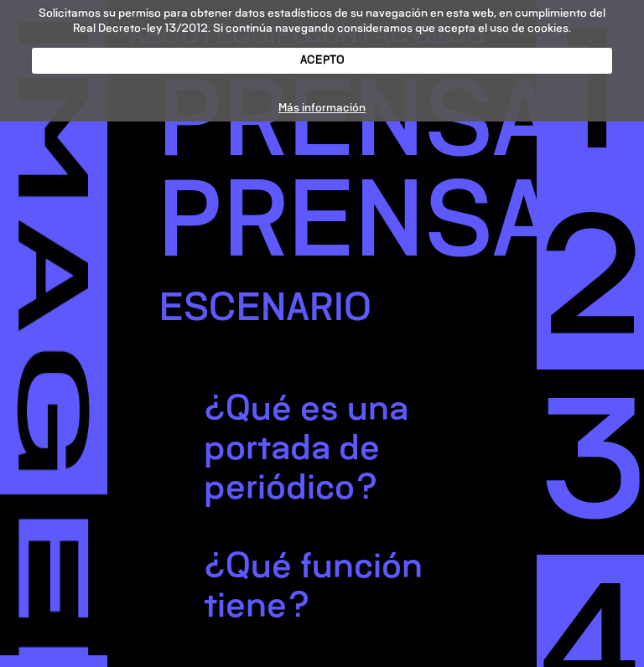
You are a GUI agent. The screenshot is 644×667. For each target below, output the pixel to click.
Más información (322, 108)
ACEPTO (322, 60)
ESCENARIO (265, 307)
